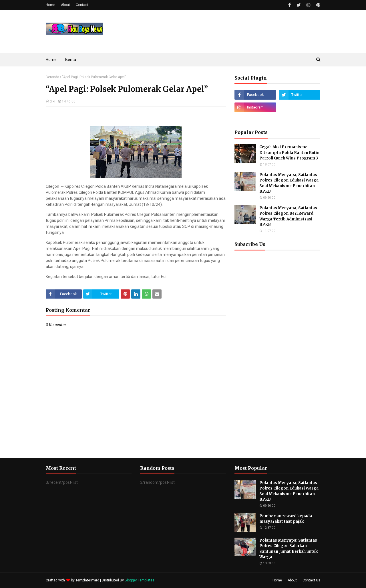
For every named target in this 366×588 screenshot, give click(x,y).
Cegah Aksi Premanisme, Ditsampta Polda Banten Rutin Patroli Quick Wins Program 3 (289, 153)
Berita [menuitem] (71, 60)
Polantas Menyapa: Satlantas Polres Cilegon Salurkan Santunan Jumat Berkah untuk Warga (289, 549)
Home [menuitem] (51, 60)
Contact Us (311, 580)
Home (50, 5)
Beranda (52, 77)
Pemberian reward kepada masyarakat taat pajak (286, 519)
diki (52, 101)
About (65, 5)
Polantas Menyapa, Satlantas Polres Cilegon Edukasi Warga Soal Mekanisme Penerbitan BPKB (289, 183)
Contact (82, 5)
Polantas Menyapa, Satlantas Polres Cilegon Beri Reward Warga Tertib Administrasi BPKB (288, 216)
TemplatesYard (87, 580)
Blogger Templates (140, 580)
